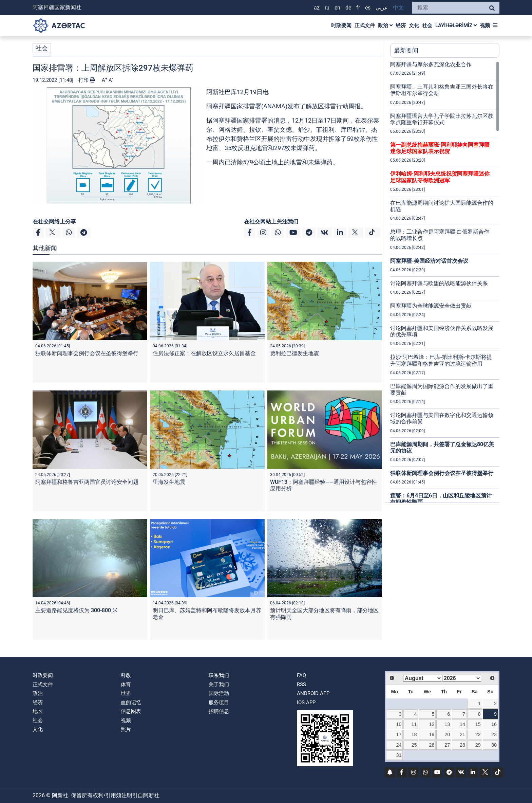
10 (399, 724)
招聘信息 (219, 711)
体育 (126, 685)
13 (447, 724)
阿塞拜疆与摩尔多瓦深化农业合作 (431, 64)
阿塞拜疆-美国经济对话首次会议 (429, 261)
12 (432, 724)
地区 (38, 711)
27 (447, 745)
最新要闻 (406, 50)
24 (399, 745)
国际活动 (219, 693)
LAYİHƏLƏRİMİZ (456, 25)
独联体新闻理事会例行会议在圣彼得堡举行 (87, 353)
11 (414, 724)
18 (414, 734)
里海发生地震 (169, 482)
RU (327, 8)
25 (414, 745)
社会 (427, 25)
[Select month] (423, 678)
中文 (398, 8)
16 (494, 724)
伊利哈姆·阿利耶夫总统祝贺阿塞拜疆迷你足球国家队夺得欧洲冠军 (440, 177)
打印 (87, 80)
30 (494, 745)
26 (432, 745)
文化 (414, 25)
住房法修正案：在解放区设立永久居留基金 (204, 353)
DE (348, 8)
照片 (126, 729)
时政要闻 (341, 25)
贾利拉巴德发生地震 (294, 353)
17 (399, 734)
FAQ (301, 675)
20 (447, 734)
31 (399, 755)
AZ (317, 8)
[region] (445, 282)
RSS (301, 685)
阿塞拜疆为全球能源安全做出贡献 (431, 306)
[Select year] (462, 678)
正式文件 (365, 25)
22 (478, 734)
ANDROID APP (313, 693)
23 (494, 734)
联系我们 (219, 675)
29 (478, 745)
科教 (126, 675)
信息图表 (131, 711)
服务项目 (219, 702)
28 (462, 745)
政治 (385, 25)
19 (432, 734)
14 (462, 724)
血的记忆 (131, 702)
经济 (401, 25)
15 (478, 724)
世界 (126, 693)
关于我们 (219, 685)
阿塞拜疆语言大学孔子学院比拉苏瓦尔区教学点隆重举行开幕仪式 (442, 119)
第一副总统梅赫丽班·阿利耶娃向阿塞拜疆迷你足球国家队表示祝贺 (440, 148)
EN (337, 8)
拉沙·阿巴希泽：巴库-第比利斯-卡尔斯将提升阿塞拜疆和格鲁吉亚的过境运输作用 (441, 360)
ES (368, 8)
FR (358, 8)
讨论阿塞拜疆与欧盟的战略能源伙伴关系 (439, 283)
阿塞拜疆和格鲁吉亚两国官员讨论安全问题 (87, 482)
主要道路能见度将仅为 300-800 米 (77, 610)
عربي (382, 8)
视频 (485, 25)
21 (462, 734)
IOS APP (306, 702)
